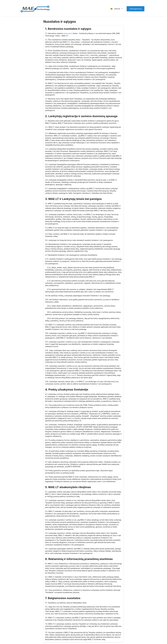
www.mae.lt (68, 33)
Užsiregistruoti (136, 9)
